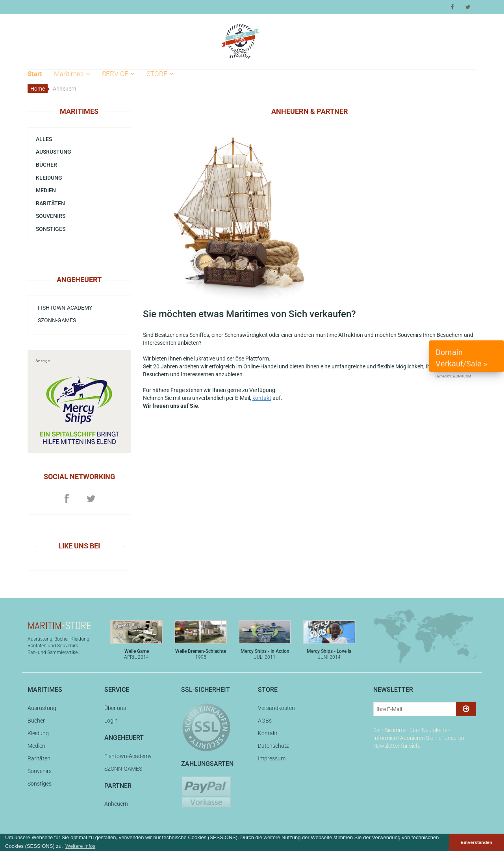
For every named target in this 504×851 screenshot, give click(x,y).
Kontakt (160, 117)
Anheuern (116, 804)
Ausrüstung (73, 104)
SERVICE (118, 74)
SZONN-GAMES (57, 320)
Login (112, 104)
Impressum (165, 144)
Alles (63, 90)
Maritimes (72, 74)
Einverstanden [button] (477, 842)
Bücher (66, 117)
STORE (160, 74)
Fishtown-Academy (65, 308)
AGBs (157, 104)
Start (35, 74)
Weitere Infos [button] (80, 846)
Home (38, 89)
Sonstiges (51, 229)
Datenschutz (167, 131)
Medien (67, 144)
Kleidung (69, 131)
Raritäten (69, 158)
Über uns (117, 90)
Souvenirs (70, 171)
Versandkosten (170, 90)
